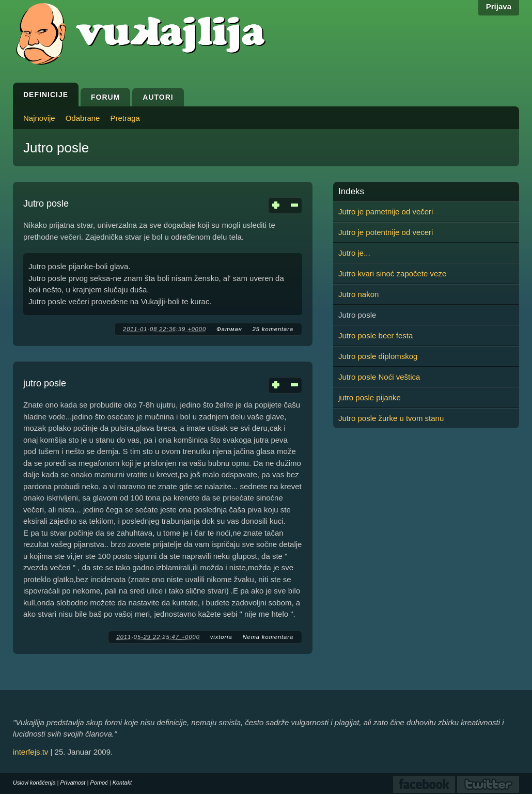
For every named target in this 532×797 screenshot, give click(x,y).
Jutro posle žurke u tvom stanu (391, 418)
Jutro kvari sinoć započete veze (392, 274)
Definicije (46, 95)
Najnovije (39, 118)
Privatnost (73, 783)
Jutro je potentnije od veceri (386, 232)
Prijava (499, 6)
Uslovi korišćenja (34, 783)
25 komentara (273, 329)
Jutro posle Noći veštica (379, 377)
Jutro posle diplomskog (378, 356)
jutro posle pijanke (370, 397)
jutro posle (45, 383)
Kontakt (122, 783)
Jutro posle (46, 204)
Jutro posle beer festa (375, 335)
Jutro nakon (358, 294)
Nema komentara (268, 637)
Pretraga (125, 118)
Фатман (229, 329)
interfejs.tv (30, 752)
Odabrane (83, 118)
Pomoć (99, 783)
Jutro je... (354, 253)
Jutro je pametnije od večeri (386, 212)
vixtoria (221, 637)
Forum (105, 97)
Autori (158, 97)
